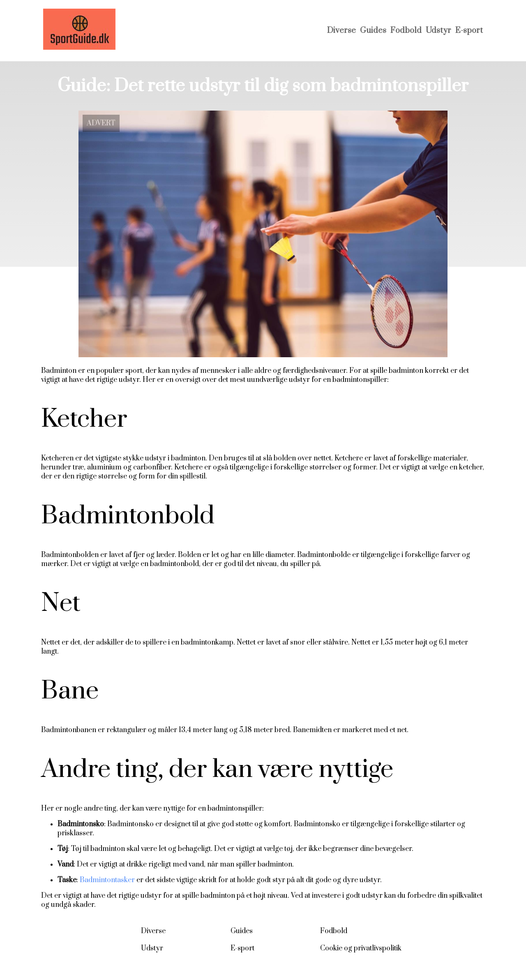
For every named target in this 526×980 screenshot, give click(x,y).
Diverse (341, 31)
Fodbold (406, 31)
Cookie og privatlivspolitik (361, 948)
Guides (373, 31)
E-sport (469, 31)
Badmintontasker (107, 880)
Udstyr (438, 31)
